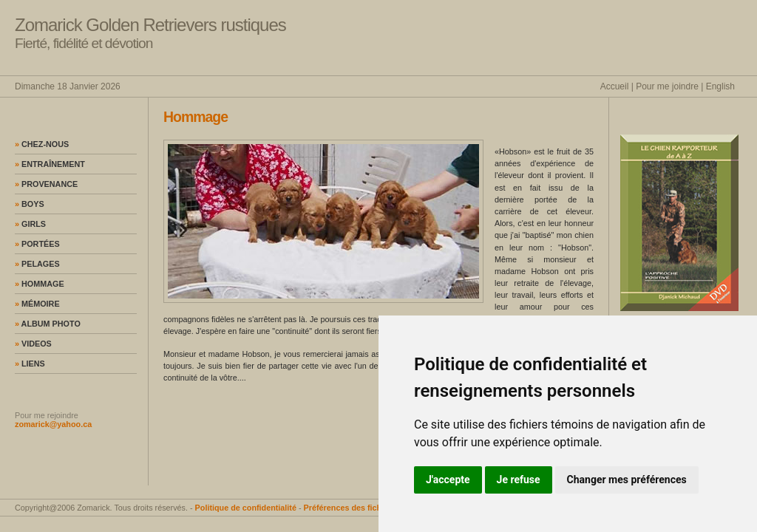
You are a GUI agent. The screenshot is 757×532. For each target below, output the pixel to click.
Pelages (37, 264)
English (720, 86)
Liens (30, 364)
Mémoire (37, 304)
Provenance (46, 184)
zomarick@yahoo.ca (53, 424)
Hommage (40, 284)
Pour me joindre (667, 86)
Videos (33, 344)
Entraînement (50, 164)
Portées (37, 244)
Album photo (48, 324)
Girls (30, 224)
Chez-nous (42, 144)
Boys (30, 204)
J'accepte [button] (448, 480)
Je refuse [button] (519, 480)
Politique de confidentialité (246, 508)
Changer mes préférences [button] (627, 480)
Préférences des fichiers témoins (366, 508)
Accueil (615, 86)
